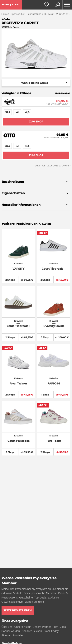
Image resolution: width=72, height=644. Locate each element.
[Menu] (67, 5)
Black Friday (51, 631)
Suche (58, 5)
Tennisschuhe (34, 14)
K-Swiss (48, 14)
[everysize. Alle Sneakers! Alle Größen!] (11, 5)
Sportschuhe (17, 14)
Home (5, 14)
